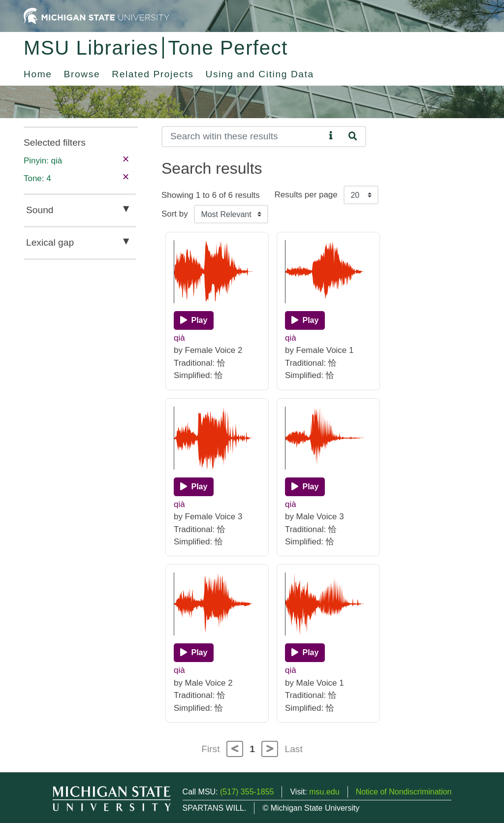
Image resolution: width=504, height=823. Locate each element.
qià (179, 338)
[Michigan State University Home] (96, 16)
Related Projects (153, 74)
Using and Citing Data (260, 74)
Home (38, 74)
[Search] (243, 137)
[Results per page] (361, 195)
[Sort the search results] (231, 214)
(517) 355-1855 (247, 792)
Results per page (306, 195)
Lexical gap (50, 242)
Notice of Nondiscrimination (404, 792)
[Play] (194, 320)
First (210, 749)
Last (294, 749)
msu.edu (324, 792)
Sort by (175, 214)
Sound (40, 210)
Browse (82, 74)
